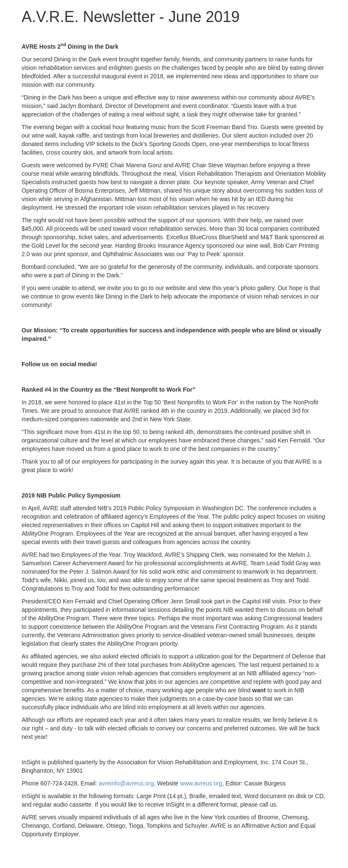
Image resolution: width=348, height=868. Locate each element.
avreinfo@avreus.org (126, 783)
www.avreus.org (201, 783)
